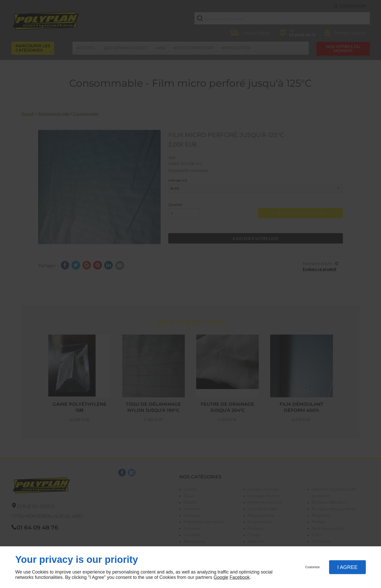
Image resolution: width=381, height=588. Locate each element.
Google (221, 577)
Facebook (240, 577)
